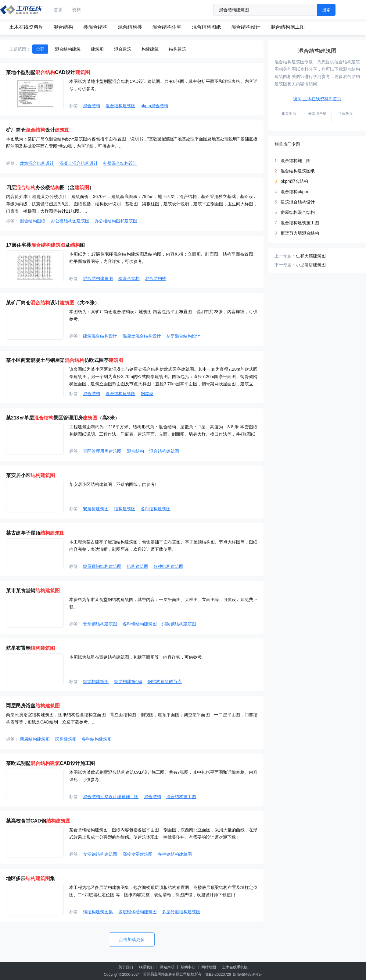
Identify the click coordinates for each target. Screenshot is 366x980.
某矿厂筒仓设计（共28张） (53, 303)
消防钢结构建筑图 (179, 624)
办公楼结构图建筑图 (70, 221)
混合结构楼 (130, 27)
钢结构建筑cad (128, 681)
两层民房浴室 (33, 706)
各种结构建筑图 (156, 509)
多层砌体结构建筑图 (138, 912)
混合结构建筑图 (120, 106)
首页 (58, 10)
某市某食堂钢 (33, 591)
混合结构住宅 (167, 27)
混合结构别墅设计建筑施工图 (111, 797)
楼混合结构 (95, 27)
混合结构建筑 (68, 49)
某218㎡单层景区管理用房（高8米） (63, 418)
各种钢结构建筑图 (140, 624)
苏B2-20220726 (218, 975)
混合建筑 (123, 49)
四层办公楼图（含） (50, 188)
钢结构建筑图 (96, 681)
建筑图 (97, 49)
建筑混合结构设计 (37, 163)
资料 (77, 10)
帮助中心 (188, 967)
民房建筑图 (66, 739)
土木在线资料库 (26, 27)
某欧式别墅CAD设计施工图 (50, 763)
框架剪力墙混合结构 (300, 233)
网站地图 (209, 967)
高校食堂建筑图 (138, 854)
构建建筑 (150, 49)
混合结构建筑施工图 (300, 223)
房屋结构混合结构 (298, 212)
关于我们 (126, 967)
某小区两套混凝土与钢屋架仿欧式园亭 (65, 360)
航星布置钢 (30, 648)
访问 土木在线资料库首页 (317, 99)
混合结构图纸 (206, 27)
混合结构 (63, 27)
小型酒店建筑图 (311, 265)
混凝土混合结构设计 (79, 163)
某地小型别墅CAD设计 (48, 72)
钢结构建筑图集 (98, 912)
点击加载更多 (132, 939)
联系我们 (146, 967)
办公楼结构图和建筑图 (116, 221)
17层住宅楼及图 (45, 245)
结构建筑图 (125, 509)
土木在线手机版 (235, 967)
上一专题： (285, 256)
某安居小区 (30, 475)
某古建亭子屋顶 (35, 533)
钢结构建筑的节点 (165, 681)
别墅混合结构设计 (120, 163)
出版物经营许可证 (248, 975)
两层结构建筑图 (35, 739)
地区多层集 (30, 878)
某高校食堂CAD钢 (38, 821)
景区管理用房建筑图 (102, 451)
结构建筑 (178, 49)
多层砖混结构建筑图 (181, 912)
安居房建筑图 (96, 509)
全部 (40, 49)
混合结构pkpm (294, 192)
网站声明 (167, 967)
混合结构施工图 (288, 27)
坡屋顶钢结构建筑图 (102, 566)
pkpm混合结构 (154, 106)
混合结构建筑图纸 (298, 171)
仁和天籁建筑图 (311, 256)
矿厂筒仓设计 (38, 130)
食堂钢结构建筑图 (100, 624)
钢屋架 (147, 394)
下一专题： (285, 265)
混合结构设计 (246, 27)
